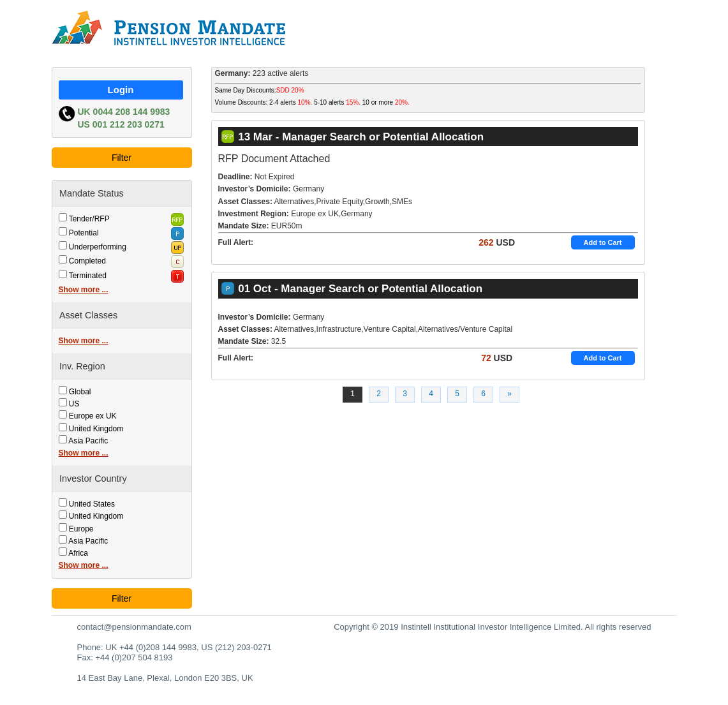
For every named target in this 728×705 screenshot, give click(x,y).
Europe (81, 529)
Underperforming (98, 247)
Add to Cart (603, 242)
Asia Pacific (88, 441)
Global (80, 392)
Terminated (88, 276)
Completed (87, 261)
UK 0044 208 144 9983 (124, 112)
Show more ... (84, 290)
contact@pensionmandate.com (134, 627)
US (74, 404)
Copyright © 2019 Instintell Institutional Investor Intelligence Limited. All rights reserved (492, 627)
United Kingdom (96, 429)
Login (121, 90)
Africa (78, 553)
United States (92, 504)
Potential (84, 233)
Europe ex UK (93, 416)
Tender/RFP (89, 219)
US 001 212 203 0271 (121, 124)
